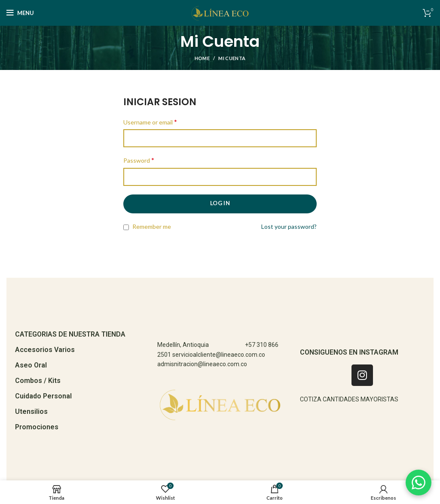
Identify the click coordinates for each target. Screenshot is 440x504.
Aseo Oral (31, 365)
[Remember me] (126, 227)
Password (139, 160)
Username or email (150, 122)
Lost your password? (289, 226)
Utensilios (31, 411)
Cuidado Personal (43, 396)
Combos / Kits (38, 381)
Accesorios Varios (45, 350)
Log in (220, 203)
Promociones (37, 427)
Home (202, 58)
